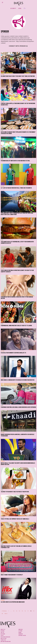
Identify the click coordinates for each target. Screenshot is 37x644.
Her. (25, 8)
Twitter (2, 632)
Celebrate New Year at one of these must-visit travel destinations (18, 76)
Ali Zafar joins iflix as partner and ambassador (13, 602)
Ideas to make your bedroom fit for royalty (12, 575)
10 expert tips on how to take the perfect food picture (15, 492)
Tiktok (2, 635)
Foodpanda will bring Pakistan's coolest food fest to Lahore (16, 326)
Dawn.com (21, 629)
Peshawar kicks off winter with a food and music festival (15, 161)
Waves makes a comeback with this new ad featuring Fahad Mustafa (18, 380)
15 (22, 611)
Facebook (2, 631)
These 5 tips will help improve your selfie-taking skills (15, 519)
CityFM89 (20, 631)
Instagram (3, 634)
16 (25, 611)
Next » (6, 614)
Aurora (20, 632)
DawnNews (21, 634)
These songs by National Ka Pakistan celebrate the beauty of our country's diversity (17, 271)
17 (28, 611)
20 (2, 614)
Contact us (3, 629)
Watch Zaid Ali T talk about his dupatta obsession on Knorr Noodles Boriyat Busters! (18, 464)
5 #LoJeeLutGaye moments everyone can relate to (13, 353)
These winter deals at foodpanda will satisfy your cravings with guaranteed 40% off (17, 242)
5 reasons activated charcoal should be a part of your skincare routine (17, 298)
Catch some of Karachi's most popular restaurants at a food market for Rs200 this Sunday (18, 133)
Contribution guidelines (6, 642)
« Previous (4, 611)
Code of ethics (4, 638)
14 (19, 611)
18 (31, 611)
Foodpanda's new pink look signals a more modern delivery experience (18, 407)
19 (34, 611)
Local (20, 8)
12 (14, 611)
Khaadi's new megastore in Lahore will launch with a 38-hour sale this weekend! (18, 435)
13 (17, 611)
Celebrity (13, 8)
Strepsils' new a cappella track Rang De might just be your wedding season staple (18, 104)
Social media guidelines (5, 637)
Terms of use (3, 640)
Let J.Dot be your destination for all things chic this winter (16, 188)
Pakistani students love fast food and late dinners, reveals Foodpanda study (16, 547)
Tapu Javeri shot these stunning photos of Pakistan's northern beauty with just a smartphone (17, 214)
